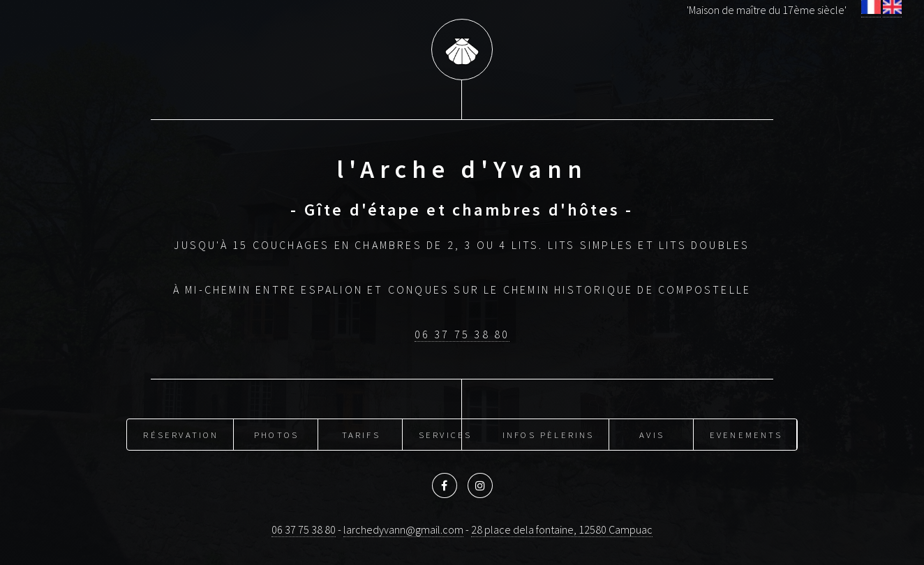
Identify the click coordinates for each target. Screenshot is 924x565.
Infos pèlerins (549, 435)
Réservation (181, 435)
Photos (276, 435)
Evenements (746, 435)
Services (446, 435)
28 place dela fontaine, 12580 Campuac (562, 529)
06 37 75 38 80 (462, 334)
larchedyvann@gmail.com (403, 529)
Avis (652, 435)
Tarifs (361, 435)
